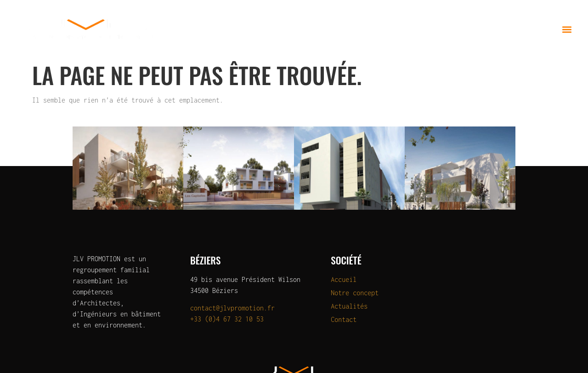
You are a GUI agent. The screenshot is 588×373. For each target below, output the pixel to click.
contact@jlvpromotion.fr (232, 308)
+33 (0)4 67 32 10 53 (227, 319)
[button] (567, 29)
